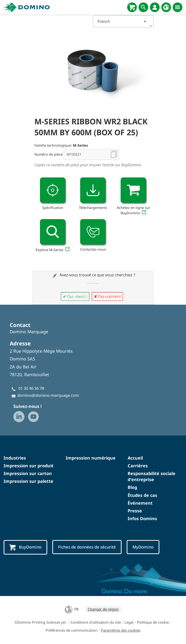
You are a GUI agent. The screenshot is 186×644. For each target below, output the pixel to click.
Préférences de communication (71, 630)
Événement (140, 503)
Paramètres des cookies (121, 630)
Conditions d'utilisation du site (96, 622)
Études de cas (142, 495)
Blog (132, 487)
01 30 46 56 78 (31, 388)
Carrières (138, 466)
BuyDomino (26, 547)
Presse (135, 511)
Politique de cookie (153, 622)
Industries (15, 458)
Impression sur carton (28, 473)
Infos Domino (142, 518)
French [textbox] (122, 21)
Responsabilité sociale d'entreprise (151, 476)
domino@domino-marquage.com (48, 395)
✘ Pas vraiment (107, 296)
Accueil (135, 458)
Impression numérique (91, 458)
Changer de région (103, 609)
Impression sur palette (28, 481)
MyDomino (145, 547)
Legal (129, 622)
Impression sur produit (29, 466)
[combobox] (123, 21)
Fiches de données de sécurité (88, 547)
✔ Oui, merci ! (75, 296)
